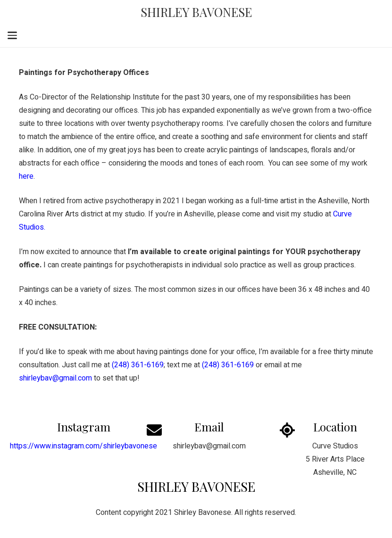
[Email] (160, 430)
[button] (12, 35)
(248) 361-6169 (228, 365)
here (26, 176)
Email (209, 427)
